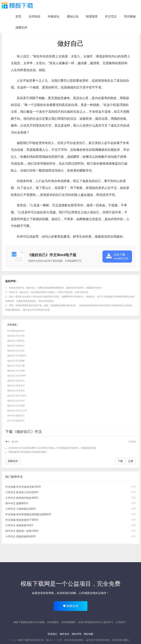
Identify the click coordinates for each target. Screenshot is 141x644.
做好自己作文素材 (16, 406)
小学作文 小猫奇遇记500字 (21, 509)
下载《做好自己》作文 (24, 432)
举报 (132, 442)
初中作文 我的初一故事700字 (22, 531)
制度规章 (92, 16)
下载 (10, 452)
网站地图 (88, 634)
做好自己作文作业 (16, 401)
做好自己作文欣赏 (16, 336)
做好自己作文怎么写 (17, 411)
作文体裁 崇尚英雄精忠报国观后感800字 (28, 514)
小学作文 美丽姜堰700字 (19, 525)
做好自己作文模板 (16, 361)
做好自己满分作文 (16, 381)
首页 (18, 16)
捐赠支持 (21, 27)
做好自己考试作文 (16, 386)
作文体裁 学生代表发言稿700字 (23, 487)
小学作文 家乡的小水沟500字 (22, 492)
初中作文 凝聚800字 (17, 503)
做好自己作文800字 (17, 356)
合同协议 (35, 16)
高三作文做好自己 (16, 421)
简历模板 (130, 16)
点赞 (131, 461)
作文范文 (111, 16)
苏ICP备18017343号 (51, 640)
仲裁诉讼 (54, 16)
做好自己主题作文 (16, 341)
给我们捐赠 (69, 593)
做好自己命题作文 (16, 346)
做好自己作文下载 (16, 366)
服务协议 (64, 634)
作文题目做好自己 (16, 331)
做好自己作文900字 (17, 376)
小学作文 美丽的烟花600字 (21, 536)
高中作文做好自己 (16, 416)
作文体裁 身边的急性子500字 (22, 520)
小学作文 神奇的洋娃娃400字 (22, 498)
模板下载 (17, 6)
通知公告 (73, 16)
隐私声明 (77, 634)
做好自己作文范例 (16, 371)
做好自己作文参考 (16, 391)
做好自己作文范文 (16, 351)
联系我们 (53, 634)
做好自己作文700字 (17, 396)
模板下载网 (24, 640)
